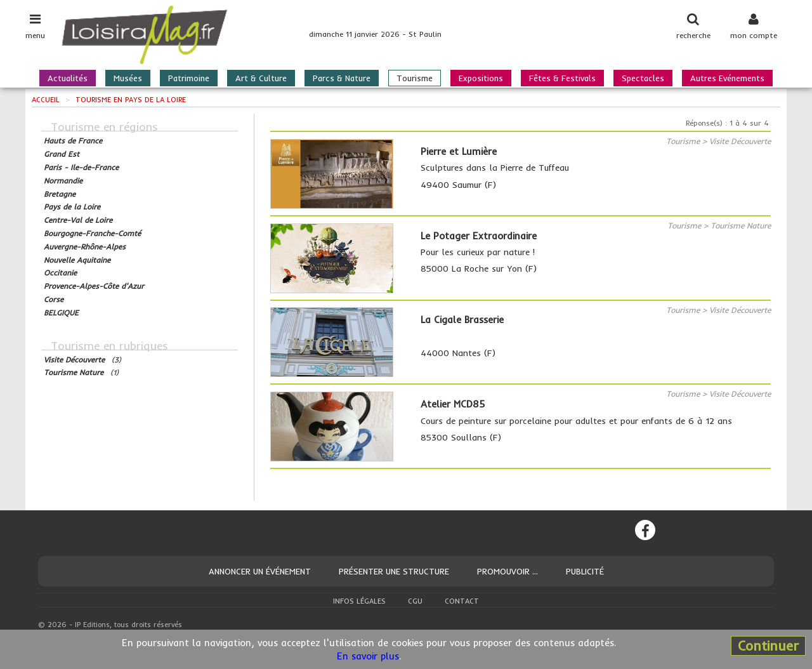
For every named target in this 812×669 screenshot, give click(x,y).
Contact (462, 601)
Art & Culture (261, 78)
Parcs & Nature (342, 78)
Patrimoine (189, 78)
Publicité (585, 571)
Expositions (481, 78)
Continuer (768, 646)
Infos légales (359, 601)
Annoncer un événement (260, 571)
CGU (415, 601)
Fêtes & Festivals (562, 78)
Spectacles (643, 78)
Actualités (68, 78)
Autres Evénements (727, 78)
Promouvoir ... (507, 571)
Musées (128, 78)
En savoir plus (368, 656)
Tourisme (415, 78)
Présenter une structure (394, 571)
